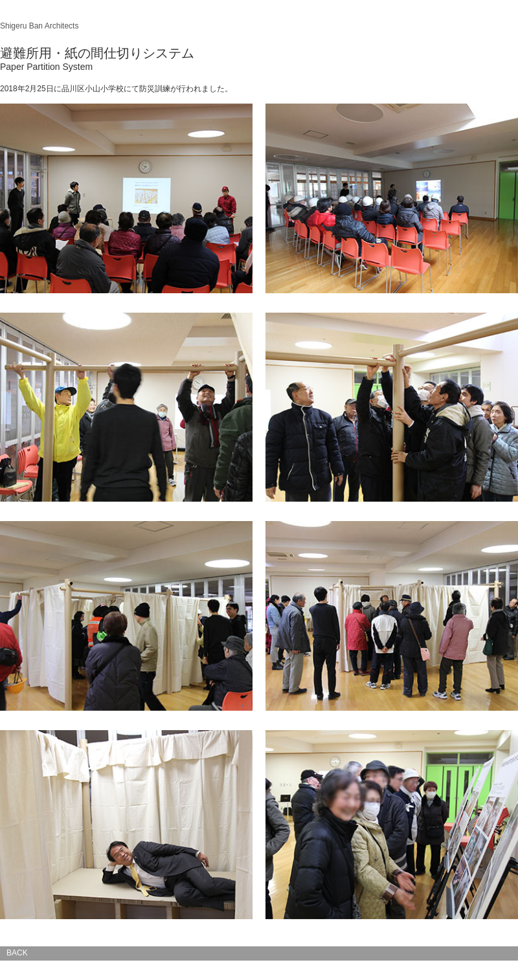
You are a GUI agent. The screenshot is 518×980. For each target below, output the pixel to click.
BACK (17, 953)
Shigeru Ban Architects (39, 26)
